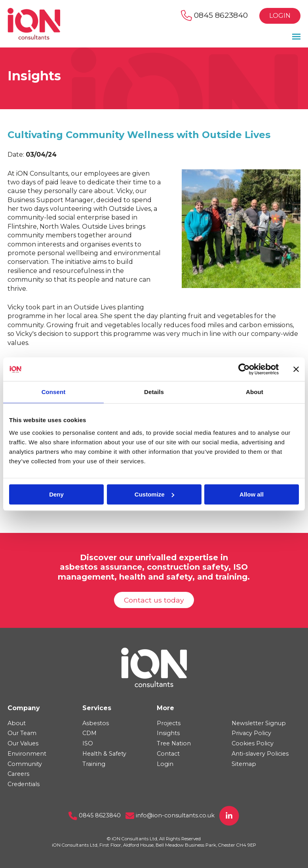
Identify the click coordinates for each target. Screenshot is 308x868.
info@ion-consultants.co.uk (170, 815)
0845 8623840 (214, 15)
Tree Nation (174, 743)
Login (280, 16)
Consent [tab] (54, 392)
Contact (168, 754)
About (17, 723)
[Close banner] (296, 369)
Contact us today (154, 600)
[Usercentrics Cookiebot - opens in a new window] (244, 369)
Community (25, 764)
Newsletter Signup (259, 723)
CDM (89, 733)
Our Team (22, 733)
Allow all (252, 494)
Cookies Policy (253, 743)
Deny (56, 494)
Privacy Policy (251, 733)
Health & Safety (104, 754)
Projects (169, 723)
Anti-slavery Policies (260, 754)
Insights (168, 733)
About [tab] (255, 392)
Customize (154, 494)
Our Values (23, 743)
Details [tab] (154, 392)
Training (94, 764)
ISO (88, 743)
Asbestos (96, 723)
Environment (27, 754)
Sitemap (244, 764)
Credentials (24, 784)
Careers (18, 774)
